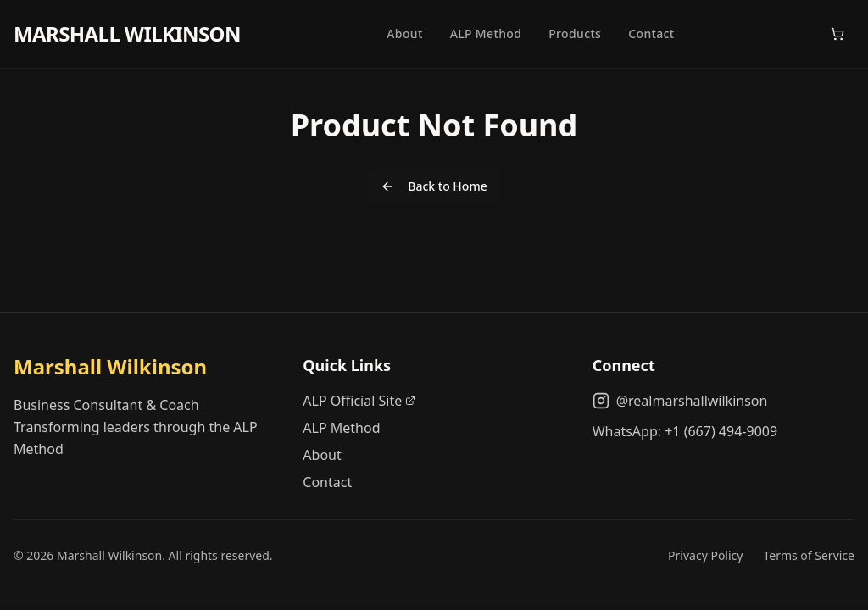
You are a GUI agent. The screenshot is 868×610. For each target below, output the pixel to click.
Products (575, 33)
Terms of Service (809, 555)
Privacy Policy (705, 555)
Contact (651, 33)
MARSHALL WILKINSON (127, 34)
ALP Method (486, 33)
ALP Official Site (359, 401)
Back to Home (434, 186)
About (404, 33)
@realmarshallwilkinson (680, 401)
